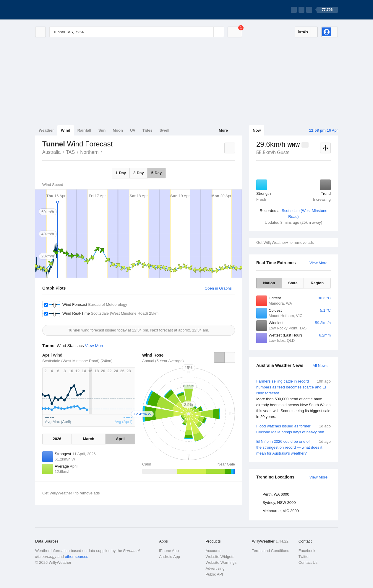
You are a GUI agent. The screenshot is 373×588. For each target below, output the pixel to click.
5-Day (157, 173)
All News (320, 366)
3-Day (138, 173)
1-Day (121, 173)
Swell (164, 130)
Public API (214, 574)
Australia (51, 152)
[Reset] (208, 32)
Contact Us (308, 562)
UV (133, 130)
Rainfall (84, 130)
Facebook (307, 551)
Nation (269, 283)
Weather (46, 130)
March (89, 439)
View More (318, 263)
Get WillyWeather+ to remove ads (285, 242)
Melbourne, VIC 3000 (281, 511)
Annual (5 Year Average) (163, 361)
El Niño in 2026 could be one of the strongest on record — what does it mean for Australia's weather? (293, 447)
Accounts (213, 551)
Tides (147, 130)
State (293, 283)
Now (257, 130)
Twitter (304, 557)
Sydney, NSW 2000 (279, 503)
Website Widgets (220, 557)
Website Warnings (221, 562)
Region (317, 283)
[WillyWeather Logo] (63, 10)
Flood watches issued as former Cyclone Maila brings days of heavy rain (293, 429)
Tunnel (105, 152)
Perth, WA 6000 (276, 494)
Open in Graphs (218, 288)
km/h (303, 32)
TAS (70, 152)
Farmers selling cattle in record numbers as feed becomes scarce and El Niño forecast (293, 399)
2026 (57, 439)
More (223, 130)
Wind (66, 130)
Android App (170, 557)
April (120, 439)
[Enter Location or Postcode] (137, 32)
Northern (89, 152)
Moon (118, 130)
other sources (76, 557)
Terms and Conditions (271, 551)
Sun (102, 130)
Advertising (215, 568)
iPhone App (169, 551)
